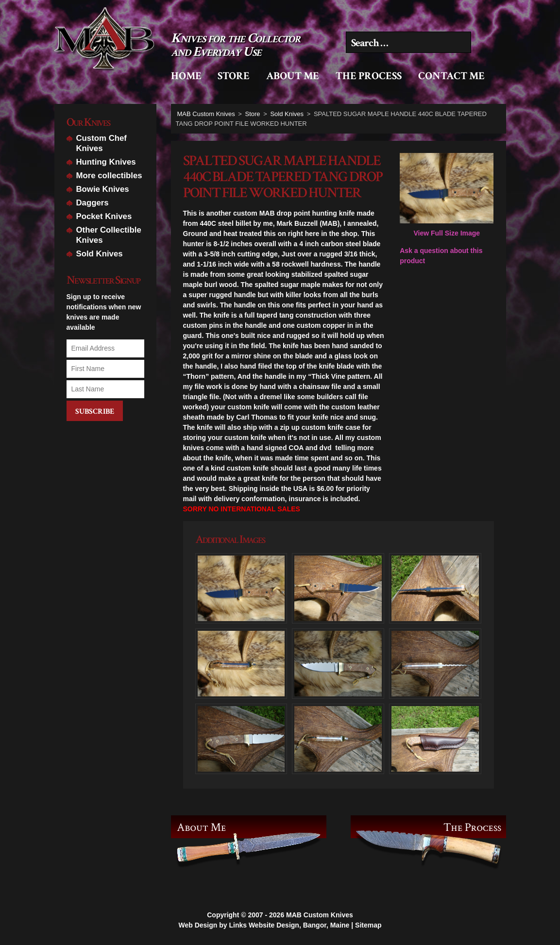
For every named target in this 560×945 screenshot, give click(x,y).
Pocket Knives (104, 216)
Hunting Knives (106, 162)
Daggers (93, 203)
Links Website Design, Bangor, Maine (289, 923)
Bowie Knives (103, 189)
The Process (369, 76)
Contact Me (451, 76)
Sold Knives (100, 254)
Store (234, 76)
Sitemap (368, 923)
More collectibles (109, 176)
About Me (293, 76)
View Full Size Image (447, 195)
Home (186, 76)
